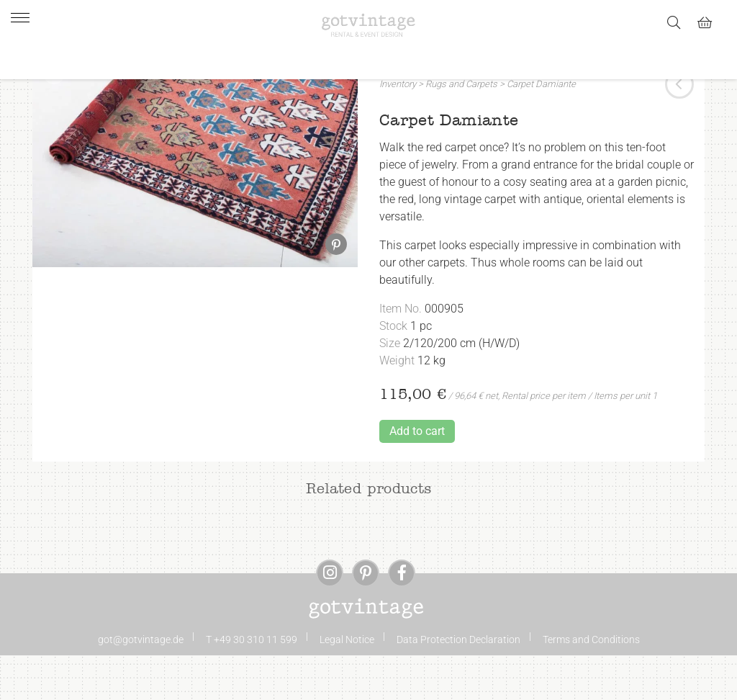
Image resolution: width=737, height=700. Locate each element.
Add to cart (417, 476)
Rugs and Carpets (461, 129)
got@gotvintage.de (141, 684)
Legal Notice (347, 684)
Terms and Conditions (591, 684)
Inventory (398, 129)
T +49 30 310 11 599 (252, 684)
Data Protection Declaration (458, 684)
